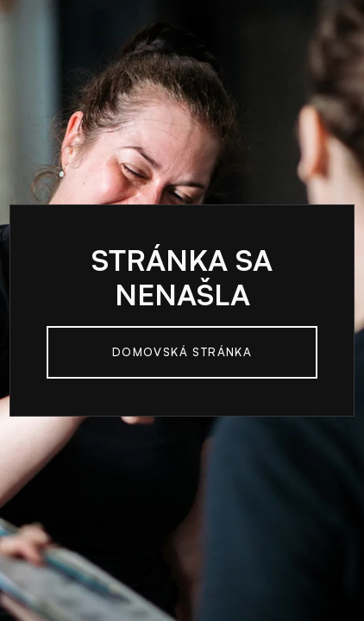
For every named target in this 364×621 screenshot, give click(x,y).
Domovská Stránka (182, 352)
